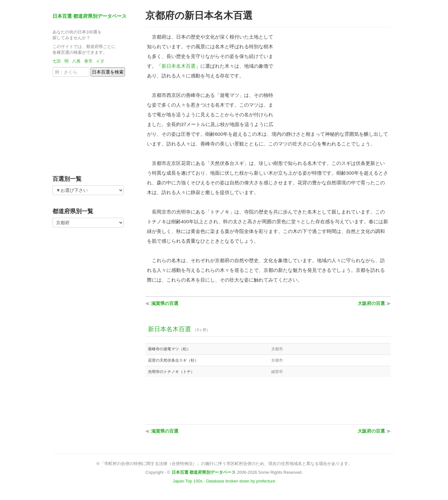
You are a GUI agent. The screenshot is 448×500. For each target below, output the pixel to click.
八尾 (76, 61)
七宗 (57, 61)
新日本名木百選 (179, 66)
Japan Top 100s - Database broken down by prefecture (224, 481)
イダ (100, 61)
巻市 (88, 61)
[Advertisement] (93, 124)
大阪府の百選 (371, 303)
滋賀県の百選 (165, 303)
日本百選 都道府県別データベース (90, 16)
